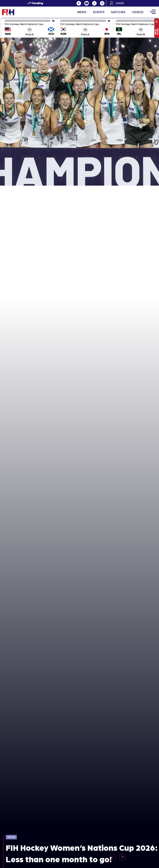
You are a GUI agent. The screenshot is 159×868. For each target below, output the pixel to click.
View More (157, 32)
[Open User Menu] (118, 3)
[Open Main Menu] (153, 12)
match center (29, 27)
